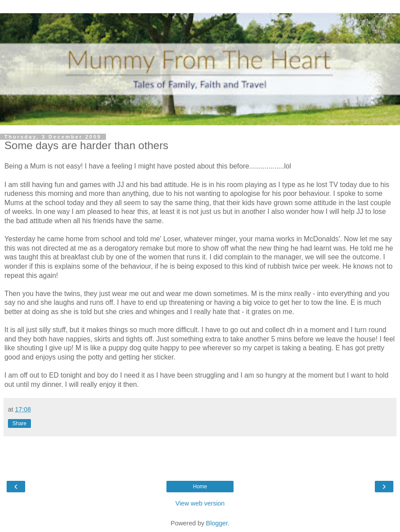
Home (200, 487)
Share (19, 423)
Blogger (217, 523)
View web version (200, 503)
